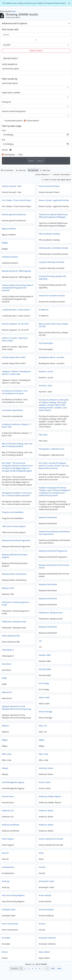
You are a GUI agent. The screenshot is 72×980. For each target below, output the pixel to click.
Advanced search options (15, 23)
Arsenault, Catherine (22, 941)
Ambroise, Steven (21, 772)
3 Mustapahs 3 (8, 653)
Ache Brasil (6, 667)
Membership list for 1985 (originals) (16, 271)
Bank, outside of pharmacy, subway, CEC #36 (53, 325)
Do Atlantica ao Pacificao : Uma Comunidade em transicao (15, 392)
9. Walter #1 (44, 310)
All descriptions (33, 121)
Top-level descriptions (14, 121)
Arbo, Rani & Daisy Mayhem (38, 895)
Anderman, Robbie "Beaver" (25, 800)
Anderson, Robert (21, 828)
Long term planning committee (52, 262)
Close (14, 11)
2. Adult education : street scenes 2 (16, 310)
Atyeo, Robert (19, 955)
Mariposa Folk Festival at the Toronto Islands (54, 566)
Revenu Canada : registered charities (54, 200)
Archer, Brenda (20, 899)
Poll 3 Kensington (46, 343)
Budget (5, 243)
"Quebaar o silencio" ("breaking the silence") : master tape (16, 373)
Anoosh (17, 871)
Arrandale (31, 938)
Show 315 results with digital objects (56, 180)
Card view (33, 170)
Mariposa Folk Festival (48, 517)
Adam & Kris (7, 696)
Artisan (30, 952)
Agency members (9, 229)
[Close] (69, 3)
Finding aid (6, 102)
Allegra (30, 740)
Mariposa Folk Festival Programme (16, 544)
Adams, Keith (44, 697)
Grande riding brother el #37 (14, 357)
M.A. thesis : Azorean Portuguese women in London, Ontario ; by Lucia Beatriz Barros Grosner (54, 466)
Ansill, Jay (31, 881)
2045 (53, 968)
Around (17, 927)
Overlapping (9, 155)
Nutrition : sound (46, 371)
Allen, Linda (32, 754)
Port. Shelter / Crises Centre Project (16, 200)
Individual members (10, 257)
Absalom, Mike (45, 655)
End (3, 140)
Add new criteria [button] (10, 58)
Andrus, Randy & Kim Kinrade (25, 842)
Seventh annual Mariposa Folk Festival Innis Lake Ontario (54, 533)
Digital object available (11, 93)
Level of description (10, 83)
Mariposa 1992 (8, 592)
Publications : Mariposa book (51, 613)
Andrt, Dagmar (33, 839)
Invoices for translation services (52, 296)
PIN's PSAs (43, 435)
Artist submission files (11, 639)
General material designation (14, 111)
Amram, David (19, 786)
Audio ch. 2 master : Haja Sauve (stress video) (15, 339)
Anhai (16, 856)
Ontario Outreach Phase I (49, 186)
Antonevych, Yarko (21, 885)
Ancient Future (33, 796)
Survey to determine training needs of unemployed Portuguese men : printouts (17, 288)
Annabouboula (33, 867)
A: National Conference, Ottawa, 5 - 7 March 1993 (17, 426)
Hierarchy (21, 170)
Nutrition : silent (45, 386)
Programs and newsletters (13, 516)
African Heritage (45, 712)
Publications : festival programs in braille (16, 607)
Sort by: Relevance (42, 174)
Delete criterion (36, 51)
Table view (45, 170)
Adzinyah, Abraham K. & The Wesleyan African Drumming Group (16, 711)
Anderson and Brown (36, 825)
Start (4, 130)
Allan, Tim (17, 729)
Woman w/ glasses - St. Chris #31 (15, 324)
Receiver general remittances (14, 214)
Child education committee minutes (53, 248)
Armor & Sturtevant (35, 924)
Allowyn (30, 768)
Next (59, 968)
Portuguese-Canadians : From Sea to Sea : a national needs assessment (17, 498)
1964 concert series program (14, 530)
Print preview (7, 170)
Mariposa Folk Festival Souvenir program (15, 559)
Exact (21, 155)
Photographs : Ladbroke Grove (51, 449)
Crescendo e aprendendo (12, 410)
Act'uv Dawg (44, 683)
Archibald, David (34, 910)
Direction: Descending (61, 174)
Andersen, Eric (33, 811)
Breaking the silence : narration (52, 357)
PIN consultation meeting (49, 234)
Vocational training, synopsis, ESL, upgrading (53, 278)
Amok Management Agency (38, 782)
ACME (4, 682)
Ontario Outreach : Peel (11, 186)
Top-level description (10, 69)
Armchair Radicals (21, 913)
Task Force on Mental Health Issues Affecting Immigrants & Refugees (53, 216)
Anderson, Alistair (21, 814)
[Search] (36, 35)
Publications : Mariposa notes (14, 625)
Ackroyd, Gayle (45, 669)
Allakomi (31, 726)
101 (40, 641)
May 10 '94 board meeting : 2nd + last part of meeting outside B (17, 445)
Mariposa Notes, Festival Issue (14, 577)
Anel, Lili (30, 853)
